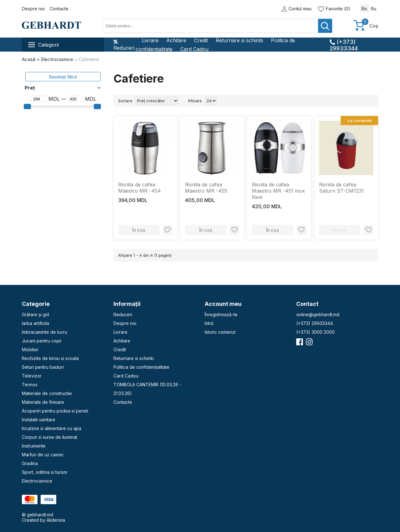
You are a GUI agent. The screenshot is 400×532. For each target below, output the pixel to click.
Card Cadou (194, 49)
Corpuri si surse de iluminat (50, 437)
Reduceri (124, 45)
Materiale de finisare (43, 402)
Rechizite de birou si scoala (50, 358)
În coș (139, 230)
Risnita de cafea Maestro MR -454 (140, 188)
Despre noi (33, 9)
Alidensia (56, 520)
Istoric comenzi (220, 332)
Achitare (176, 40)
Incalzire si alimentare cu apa (52, 428)
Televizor (32, 376)
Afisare (195, 101)
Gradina (30, 463)
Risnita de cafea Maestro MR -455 (206, 188)
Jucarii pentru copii (42, 341)
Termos (30, 385)
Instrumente (34, 446)
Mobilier (30, 350)
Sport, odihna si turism (45, 472)
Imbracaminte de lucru (45, 332)
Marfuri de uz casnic (43, 455)
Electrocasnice (37, 481)
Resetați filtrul (63, 77)
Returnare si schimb (239, 40)
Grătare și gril (35, 314)
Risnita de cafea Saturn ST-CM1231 (341, 188)
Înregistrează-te (221, 314)
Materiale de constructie (47, 393)
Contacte (59, 9)
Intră (209, 323)
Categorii (43, 45)
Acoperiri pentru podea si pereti (55, 411)
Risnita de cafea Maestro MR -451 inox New (278, 191)
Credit (201, 40)
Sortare (125, 101)
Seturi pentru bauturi (43, 367)
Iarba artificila (35, 323)
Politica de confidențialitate (141, 367)
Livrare (150, 40)
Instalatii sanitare (39, 420)
